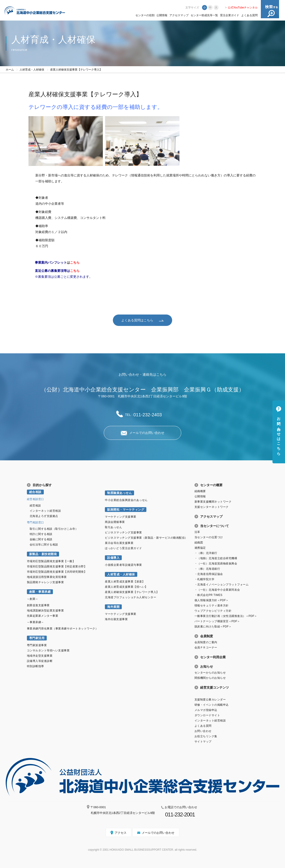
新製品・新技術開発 (43, 554)
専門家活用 (37, 638)
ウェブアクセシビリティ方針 (213, 611)
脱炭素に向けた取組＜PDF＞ (213, 626)
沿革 (197, 532)
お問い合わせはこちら (279, 434)
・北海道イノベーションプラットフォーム (222, 584)
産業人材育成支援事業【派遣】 (125, 581)
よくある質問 (249, 15)
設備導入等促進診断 (40, 661)
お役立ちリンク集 (206, 736)
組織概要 (200, 491)
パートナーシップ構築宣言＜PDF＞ (217, 621)
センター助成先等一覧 (204, 15)
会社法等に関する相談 (44, 544)
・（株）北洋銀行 (206, 553)
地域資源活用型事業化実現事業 (47, 577)
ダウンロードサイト (207, 715)
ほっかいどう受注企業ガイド (123, 548)
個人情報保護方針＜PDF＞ (212, 600)
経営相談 (35, 505)
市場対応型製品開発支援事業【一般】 (51, 561)
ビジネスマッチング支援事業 (123, 532)
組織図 (199, 542)
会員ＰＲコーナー (206, 647)
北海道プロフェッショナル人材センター (131, 597)
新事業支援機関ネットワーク (213, 501)
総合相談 (35, 492)
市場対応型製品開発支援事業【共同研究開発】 (57, 572)
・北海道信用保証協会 (209, 574)
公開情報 (162, 15)
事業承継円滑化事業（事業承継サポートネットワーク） (63, 628)
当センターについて (215, 526)
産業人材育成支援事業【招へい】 (126, 587)
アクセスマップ (179, 15)
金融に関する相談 (41, 539)
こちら (75, 262)
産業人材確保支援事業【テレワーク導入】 (132, 592)
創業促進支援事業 (38, 605)
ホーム (10, 70)
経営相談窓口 (35, 499)
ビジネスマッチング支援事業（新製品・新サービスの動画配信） (146, 538)
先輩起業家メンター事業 (43, 616)
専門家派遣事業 (37, 645)
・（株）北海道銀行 (207, 569)
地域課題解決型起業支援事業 (45, 610)
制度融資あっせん (119, 493)
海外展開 (113, 607)
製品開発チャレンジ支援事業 (45, 582)
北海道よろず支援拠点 (44, 516)
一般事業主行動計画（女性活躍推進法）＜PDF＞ (226, 616)
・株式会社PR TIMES (209, 595)
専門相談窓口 (35, 522)
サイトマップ (203, 741)
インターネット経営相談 (45, 511)
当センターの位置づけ (209, 537)
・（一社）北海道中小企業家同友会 (217, 590)
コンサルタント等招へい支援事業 (48, 650)
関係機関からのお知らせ (210, 678)
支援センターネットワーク (212, 507)
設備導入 (113, 557)
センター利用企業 (213, 657)
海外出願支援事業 (116, 619)
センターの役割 (145, 15)
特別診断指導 (35, 666)
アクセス (121, 833)
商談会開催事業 (115, 522)
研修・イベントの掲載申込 (212, 705)
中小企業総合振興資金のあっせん (126, 500)
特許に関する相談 (41, 534)
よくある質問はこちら (137, 320)
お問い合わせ (203, 731)
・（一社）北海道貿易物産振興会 (216, 563)
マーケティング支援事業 (121, 517)
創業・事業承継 (40, 591)
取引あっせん (113, 527)
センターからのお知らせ (210, 672)
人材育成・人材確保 (32, 70)
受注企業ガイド (230, 15)
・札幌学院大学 (205, 579)
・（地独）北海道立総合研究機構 (216, 558)
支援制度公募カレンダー (210, 699)
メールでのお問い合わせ (147, 433)
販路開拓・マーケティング (126, 509)
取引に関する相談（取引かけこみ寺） (54, 529)
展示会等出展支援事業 (119, 543)
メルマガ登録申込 (206, 710)
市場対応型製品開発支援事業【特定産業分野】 (57, 566)
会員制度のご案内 (206, 642)
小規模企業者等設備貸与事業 (123, 565)
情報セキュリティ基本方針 (212, 605)
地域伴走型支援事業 (40, 656)
